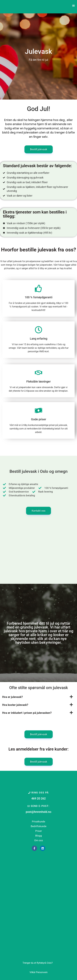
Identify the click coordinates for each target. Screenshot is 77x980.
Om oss (39, 840)
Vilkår (32, 972)
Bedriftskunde (39, 826)
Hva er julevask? (12, 697)
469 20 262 (38, 798)
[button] (74, 6)
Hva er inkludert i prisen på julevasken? (27, 713)
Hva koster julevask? (15, 705)
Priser (39, 831)
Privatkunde (38, 822)
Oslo (38, 963)
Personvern (42, 972)
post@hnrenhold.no (38, 812)
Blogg (39, 836)
